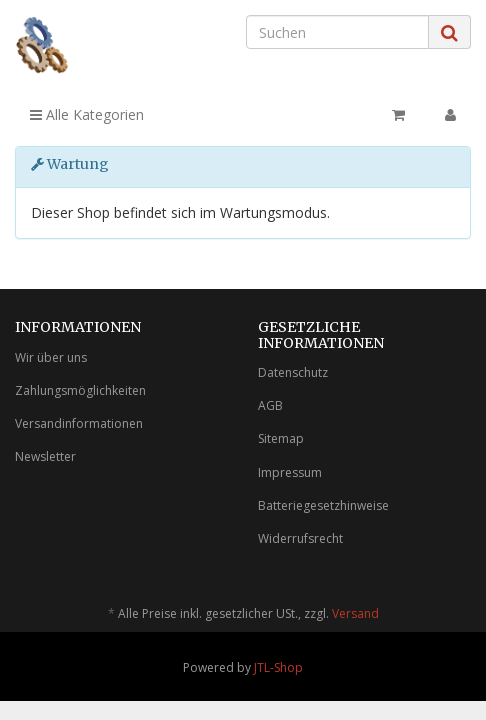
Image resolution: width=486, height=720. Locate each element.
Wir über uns (51, 357)
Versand (355, 613)
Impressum (290, 472)
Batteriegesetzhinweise (323, 505)
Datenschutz (293, 372)
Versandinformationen (79, 423)
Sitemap (281, 438)
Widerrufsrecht (300, 538)
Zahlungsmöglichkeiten (80, 390)
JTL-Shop (278, 667)
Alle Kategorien (87, 114)
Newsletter (45, 456)
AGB (270, 405)
